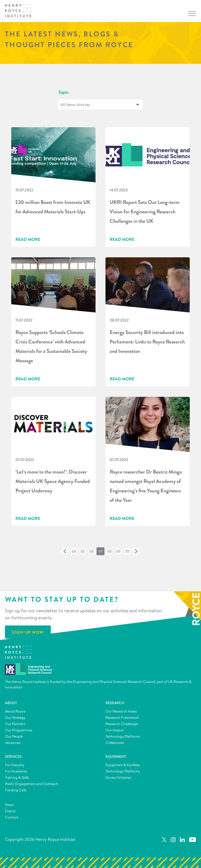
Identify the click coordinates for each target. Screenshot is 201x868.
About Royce (15, 711)
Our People (14, 736)
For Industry (15, 765)
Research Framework (122, 717)
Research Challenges (122, 724)
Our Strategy (15, 717)
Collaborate (115, 743)
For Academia (16, 771)
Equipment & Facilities (123, 765)
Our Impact (115, 730)
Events (10, 811)
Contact (12, 817)
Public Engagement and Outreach (32, 784)
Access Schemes (118, 777)
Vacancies (13, 743)
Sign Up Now (28, 632)
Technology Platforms (123, 736)
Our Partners (15, 724)
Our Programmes (19, 730)
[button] (65, 551)
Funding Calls (16, 790)
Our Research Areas (121, 711)
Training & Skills (17, 777)
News (9, 805)
